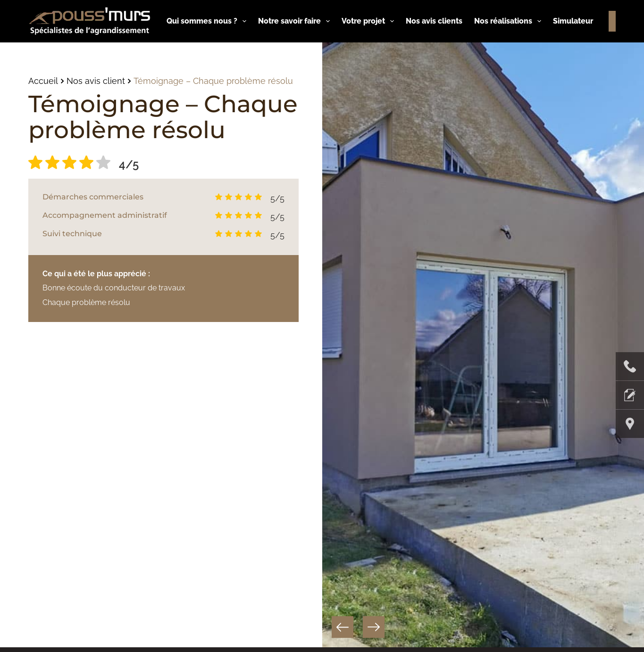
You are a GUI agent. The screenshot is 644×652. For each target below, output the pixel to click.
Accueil (43, 81)
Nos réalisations (510, 21)
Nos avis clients (434, 21)
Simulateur (573, 21)
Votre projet (370, 21)
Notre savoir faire (296, 21)
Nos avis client (96, 81)
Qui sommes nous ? (208, 21)
